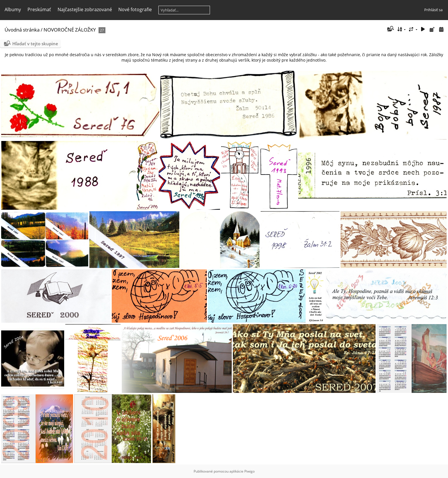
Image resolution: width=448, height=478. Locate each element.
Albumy (13, 9)
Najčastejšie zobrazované (85, 9)
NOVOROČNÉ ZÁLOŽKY (70, 30)
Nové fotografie (135, 9)
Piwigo (249, 471)
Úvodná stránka (22, 30)
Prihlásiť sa (433, 10)
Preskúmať (39, 9)
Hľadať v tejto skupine (35, 44)
